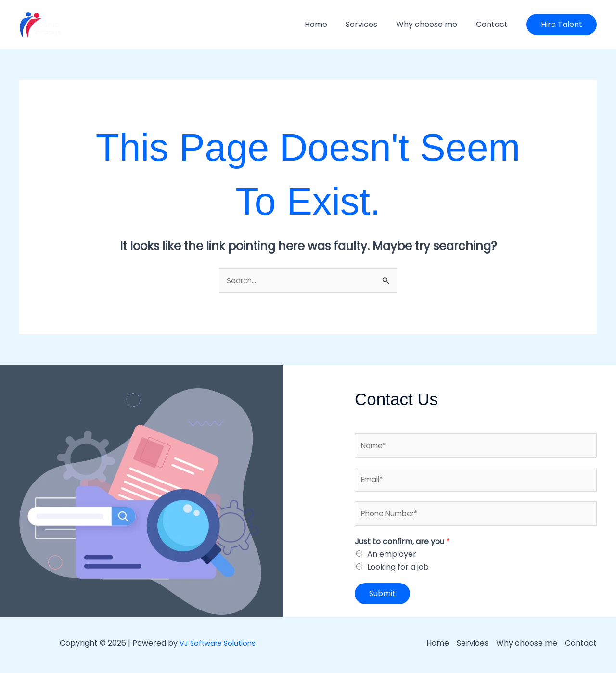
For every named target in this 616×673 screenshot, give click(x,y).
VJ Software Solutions (218, 646)
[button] (562, 25)
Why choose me (431, 24)
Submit (382, 597)
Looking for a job (398, 570)
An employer (392, 557)
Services (370, 24)
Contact (493, 24)
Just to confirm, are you (402, 544)
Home (327, 24)
